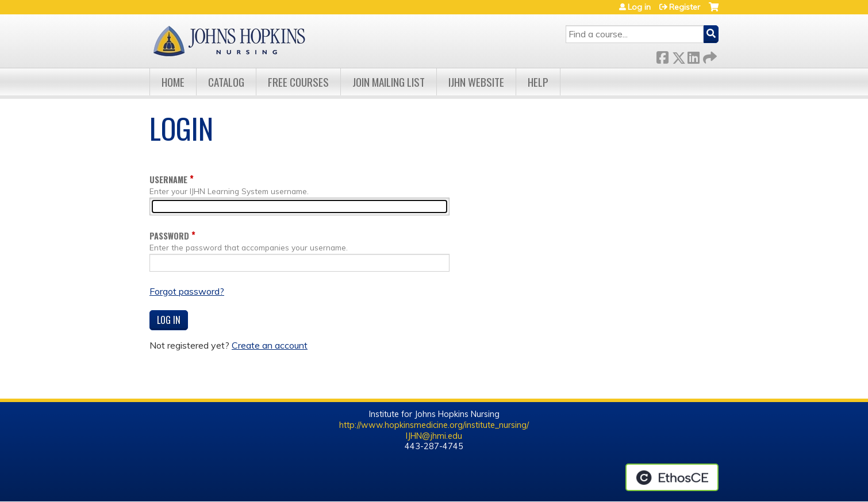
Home (173, 82)
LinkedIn (693, 55)
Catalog (226, 82)
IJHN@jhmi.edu (434, 436)
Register (685, 7)
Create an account (270, 345)
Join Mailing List (389, 82)
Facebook (662, 55)
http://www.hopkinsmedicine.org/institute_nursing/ (434, 425)
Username (168, 179)
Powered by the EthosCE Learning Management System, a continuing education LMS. (672, 477)
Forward (709, 55)
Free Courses (298, 82)
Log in (639, 7)
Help (538, 82)
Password (169, 236)
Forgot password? (187, 291)
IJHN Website (476, 82)
